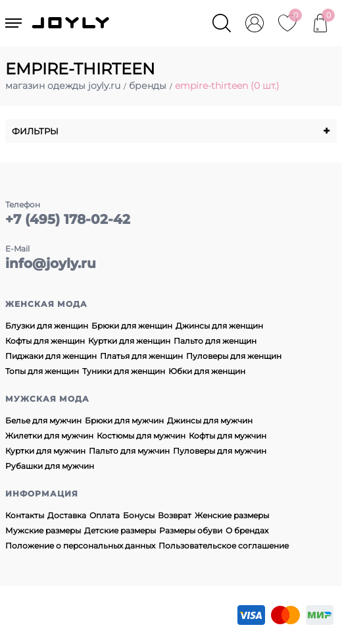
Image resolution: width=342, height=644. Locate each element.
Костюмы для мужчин (141, 436)
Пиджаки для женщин (51, 356)
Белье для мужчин (43, 420)
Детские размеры (120, 530)
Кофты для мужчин (228, 436)
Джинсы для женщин (219, 326)
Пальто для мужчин (129, 451)
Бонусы (139, 515)
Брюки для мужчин (124, 420)
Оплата (105, 515)
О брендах (247, 530)
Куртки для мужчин (45, 451)
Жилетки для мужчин (49, 436)
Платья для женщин (141, 356)
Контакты (25, 515)
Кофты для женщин (45, 341)
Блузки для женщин (47, 326)
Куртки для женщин (129, 341)
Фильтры (171, 131)
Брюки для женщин (132, 326)
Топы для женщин (42, 371)
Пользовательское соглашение (224, 546)
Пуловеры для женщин (234, 356)
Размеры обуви (191, 530)
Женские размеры (232, 515)
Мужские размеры (43, 530)
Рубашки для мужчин (50, 466)
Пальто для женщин (215, 341)
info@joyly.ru (51, 263)
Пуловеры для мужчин (220, 451)
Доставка (67, 515)
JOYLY (72, 23)
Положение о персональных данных (80, 546)
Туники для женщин (124, 371)
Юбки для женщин (207, 371)
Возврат (175, 515)
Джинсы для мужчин (210, 420)
